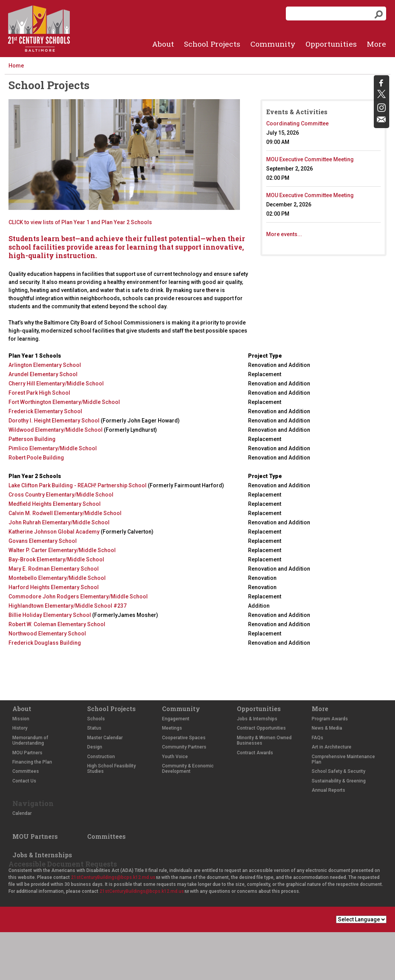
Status (94, 728)
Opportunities (331, 44)
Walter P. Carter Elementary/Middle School (62, 550)
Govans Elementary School (43, 541)
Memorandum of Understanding (30, 740)
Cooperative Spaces (184, 738)
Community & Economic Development (188, 769)
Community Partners (184, 747)
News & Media (327, 728)
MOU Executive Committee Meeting (310, 159)
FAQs (317, 738)
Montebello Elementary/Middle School (57, 578)
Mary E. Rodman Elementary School (54, 569)
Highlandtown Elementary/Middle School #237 (68, 606)
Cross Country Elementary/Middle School (61, 495)
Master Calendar (105, 738)
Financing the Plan (32, 762)
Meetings (172, 728)
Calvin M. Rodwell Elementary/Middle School (65, 513)
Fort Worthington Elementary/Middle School (64, 402)
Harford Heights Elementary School (54, 587)
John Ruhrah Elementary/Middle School (59, 522)
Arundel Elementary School (43, 374)
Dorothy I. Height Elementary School (54, 421)
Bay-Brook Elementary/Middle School (56, 559)
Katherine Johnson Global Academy (55, 532)
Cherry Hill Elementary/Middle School (56, 384)
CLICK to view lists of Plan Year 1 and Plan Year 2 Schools (80, 222)
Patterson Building (32, 439)
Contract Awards (255, 753)
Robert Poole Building (36, 458)
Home (16, 66)
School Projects (212, 44)
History (20, 728)
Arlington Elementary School (45, 365)
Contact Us (24, 781)
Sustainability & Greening (339, 781)
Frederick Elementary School (45, 411)
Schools (96, 719)
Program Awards (330, 719)
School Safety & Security (338, 771)
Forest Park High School (39, 393)
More (376, 44)
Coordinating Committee (297, 123)
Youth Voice (175, 757)
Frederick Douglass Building (45, 643)
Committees (26, 771)
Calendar (22, 813)
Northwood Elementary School (47, 634)
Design (95, 747)
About (163, 44)
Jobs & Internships (257, 719)
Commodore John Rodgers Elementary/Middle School (78, 596)
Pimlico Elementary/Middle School (53, 448)
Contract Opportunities (261, 728)
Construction (101, 757)
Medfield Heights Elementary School (55, 504)
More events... (284, 234)
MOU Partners (27, 753)
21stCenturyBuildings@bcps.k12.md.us (116, 877)
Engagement (176, 719)
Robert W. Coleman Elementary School (57, 624)
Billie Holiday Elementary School (50, 615)
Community (273, 44)
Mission (21, 719)
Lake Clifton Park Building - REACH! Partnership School (78, 485)
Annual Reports (328, 790)
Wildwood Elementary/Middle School (56, 430)
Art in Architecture (332, 747)
